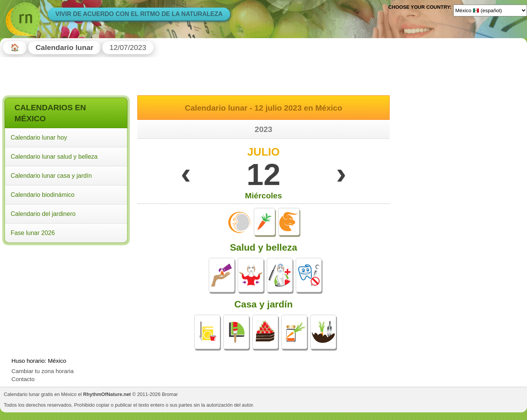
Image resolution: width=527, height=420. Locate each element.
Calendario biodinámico (43, 195)
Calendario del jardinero (43, 214)
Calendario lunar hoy (39, 138)
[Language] (490, 10)
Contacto (23, 379)
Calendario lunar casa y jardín (51, 176)
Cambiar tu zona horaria (43, 371)
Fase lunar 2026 (33, 233)
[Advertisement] (66, 297)
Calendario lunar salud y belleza (54, 157)
